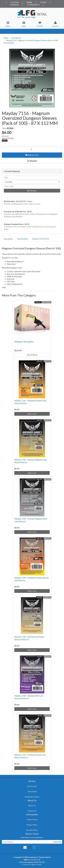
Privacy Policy (32, 825)
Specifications (23, 239)
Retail (30, 2)
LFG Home (15, 2)
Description (8, 239)
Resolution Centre (32, 797)
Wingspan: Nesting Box (24, 342)
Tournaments (33, 5)
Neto (40, 864)
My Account (32, 786)
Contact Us (32, 811)
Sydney (43, 2)
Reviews (41, 239)
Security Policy (32, 830)
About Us (32, 805)
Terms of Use (32, 819)
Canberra (14, 5)
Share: (8, 128)
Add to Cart (32, 155)
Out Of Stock (32, 355)
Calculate (32, 191)
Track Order (32, 791)
